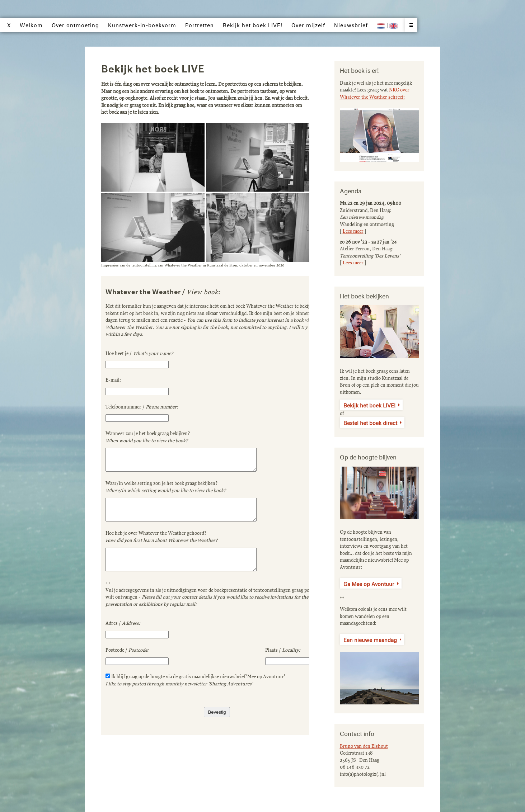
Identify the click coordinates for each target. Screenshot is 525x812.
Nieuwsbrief (351, 24)
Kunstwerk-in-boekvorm (142, 24)
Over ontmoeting (75, 24)
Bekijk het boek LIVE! (369, 405)
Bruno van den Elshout (364, 746)
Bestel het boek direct (370, 422)
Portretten (200, 24)
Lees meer (353, 231)
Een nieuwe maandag (370, 639)
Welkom (31, 24)
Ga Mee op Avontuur (369, 583)
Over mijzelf (308, 24)
